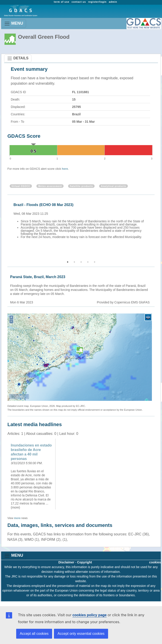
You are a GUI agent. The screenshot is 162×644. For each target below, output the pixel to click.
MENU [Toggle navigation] (14, 24)
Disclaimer (66, 562)
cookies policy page (89, 615)
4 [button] (88, 262)
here (65, 169)
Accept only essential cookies (81, 634)
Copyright (84, 562)
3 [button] (81, 262)
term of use (61, 2)
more (17, 518)
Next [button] (155, 228)
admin (113, 2)
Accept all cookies (34, 634)
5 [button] (95, 262)
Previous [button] (7, 228)
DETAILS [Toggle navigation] (18, 58)
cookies (155, 562)
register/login (97, 2)
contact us (79, 2)
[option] (82, 226)
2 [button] (74, 262)
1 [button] (68, 262)
